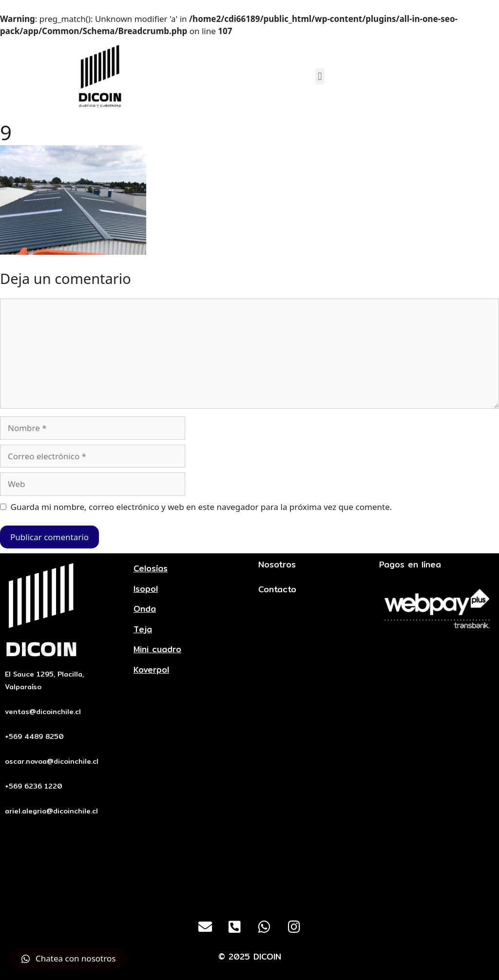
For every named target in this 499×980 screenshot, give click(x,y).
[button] (320, 76)
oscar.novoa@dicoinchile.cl (52, 761)
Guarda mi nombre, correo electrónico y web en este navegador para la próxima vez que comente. (202, 507)
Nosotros (277, 564)
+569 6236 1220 (34, 786)
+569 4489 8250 (34, 736)
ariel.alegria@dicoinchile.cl (51, 811)
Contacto (277, 589)
